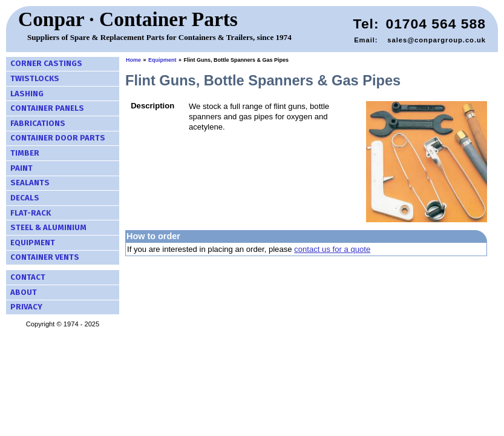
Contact (28, 277)
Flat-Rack (31, 213)
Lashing (27, 94)
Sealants (30, 183)
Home (133, 60)
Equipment (33, 243)
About (24, 292)
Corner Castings (46, 63)
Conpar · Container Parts (128, 19)
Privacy (26, 307)
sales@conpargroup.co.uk (437, 40)
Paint (21, 168)
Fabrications (38, 123)
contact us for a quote (332, 249)
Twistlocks (35, 78)
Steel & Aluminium (48, 227)
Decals (25, 198)
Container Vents (45, 257)
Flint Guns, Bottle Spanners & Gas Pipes (237, 60)
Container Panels (47, 108)
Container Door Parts (58, 138)
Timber (25, 153)
